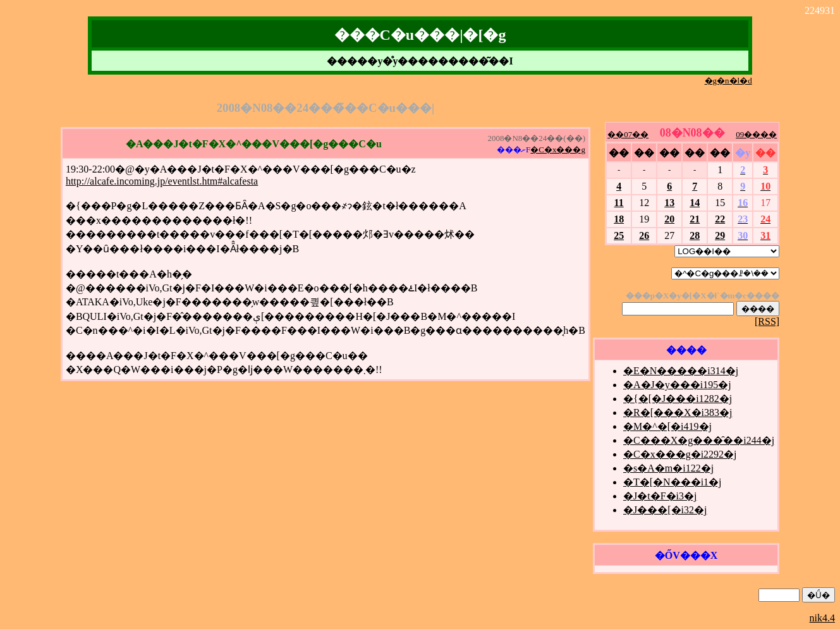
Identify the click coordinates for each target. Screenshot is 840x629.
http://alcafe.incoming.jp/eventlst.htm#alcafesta (162, 181)
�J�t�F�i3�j (660, 496)
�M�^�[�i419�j (667, 426)
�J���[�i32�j (665, 510)
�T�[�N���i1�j (673, 482)
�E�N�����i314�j (681, 371)
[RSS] (767, 321)
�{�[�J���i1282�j (678, 399)
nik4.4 (822, 618)
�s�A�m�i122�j (668, 468)
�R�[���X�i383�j (678, 412)
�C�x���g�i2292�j (680, 454)
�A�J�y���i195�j (677, 385)
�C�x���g (558, 150)
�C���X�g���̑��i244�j (699, 440)
